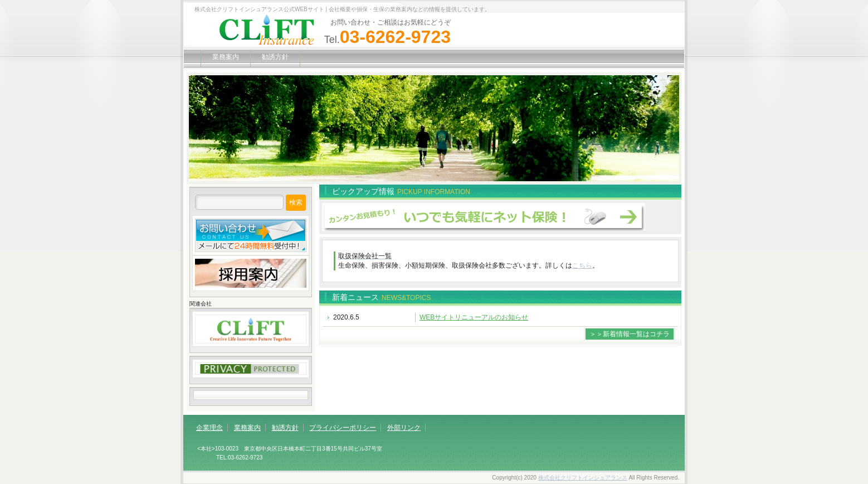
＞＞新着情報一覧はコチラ (630, 334)
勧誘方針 (275, 57)
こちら (582, 265)
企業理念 (209, 428)
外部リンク (404, 428)
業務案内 (226, 57)
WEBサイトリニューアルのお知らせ (474, 317)
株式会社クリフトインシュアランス (583, 478)
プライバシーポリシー (343, 428)
